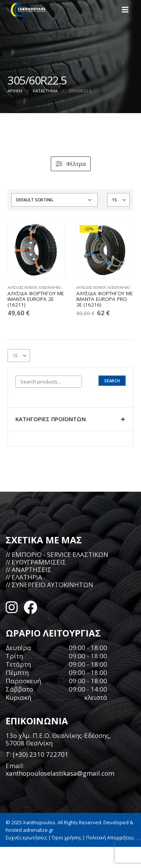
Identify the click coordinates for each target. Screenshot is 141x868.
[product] (36, 251)
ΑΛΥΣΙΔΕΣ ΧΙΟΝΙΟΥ (22, 288)
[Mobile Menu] (127, 10)
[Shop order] (55, 200)
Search (112, 381)
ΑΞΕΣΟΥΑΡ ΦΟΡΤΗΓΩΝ (56, 288)
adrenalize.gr (38, 830)
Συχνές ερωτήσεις (26, 837)
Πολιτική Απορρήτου (110, 837)
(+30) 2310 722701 (41, 754)
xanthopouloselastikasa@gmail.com (60, 773)
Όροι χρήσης (67, 837)
